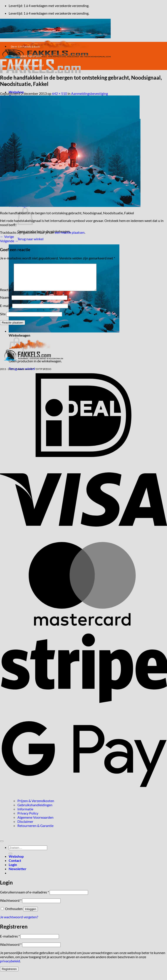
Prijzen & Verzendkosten (36, 806)
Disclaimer (25, 827)
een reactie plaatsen (70, 232)
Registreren (9, 974)
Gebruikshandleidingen (35, 810)
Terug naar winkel (30, 239)
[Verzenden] (10, 859)
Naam (5, 303)
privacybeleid (10, 966)
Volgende (9, 241)
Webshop (16, 862)
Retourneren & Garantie (35, 831)
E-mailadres (10, 941)
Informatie (25, 814)
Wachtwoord (11, 906)
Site (3, 319)
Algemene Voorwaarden (35, 822)
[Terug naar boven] (2, 846)
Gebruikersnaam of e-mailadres (24, 897)
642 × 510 (59, 93)
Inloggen (31, 914)
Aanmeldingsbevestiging (89, 93)
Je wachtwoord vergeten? (19, 922)
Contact (15, 866)
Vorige (7, 236)
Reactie (7, 295)
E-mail (6, 311)
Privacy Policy (28, 818)
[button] (64, 331)
